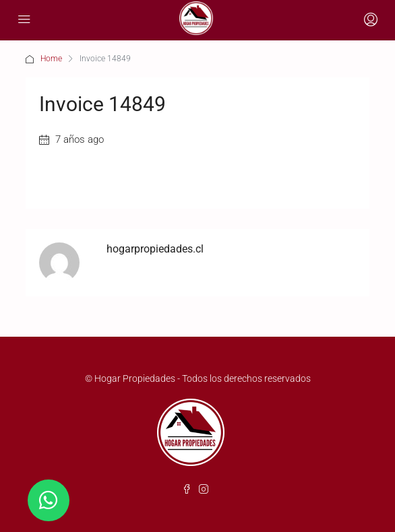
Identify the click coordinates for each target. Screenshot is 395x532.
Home (51, 59)
